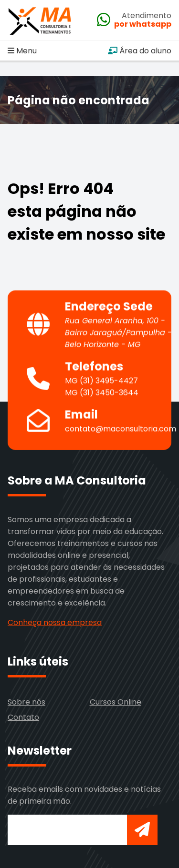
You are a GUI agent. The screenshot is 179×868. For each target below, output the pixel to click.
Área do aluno (140, 51)
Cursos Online (116, 702)
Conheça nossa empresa (55, 622)
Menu (22, 51)
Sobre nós (26, 702)
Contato (23, 717)
